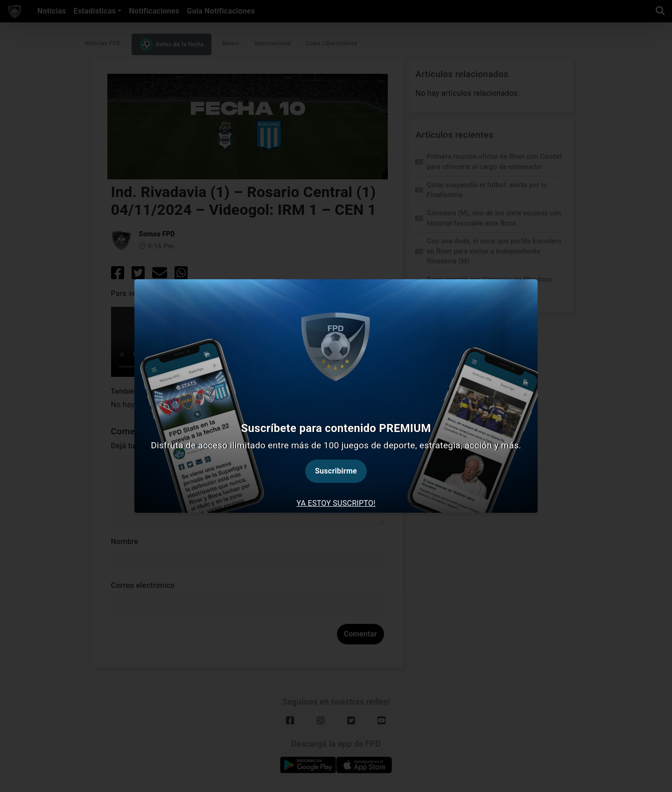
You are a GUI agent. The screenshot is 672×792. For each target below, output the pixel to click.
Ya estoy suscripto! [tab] (336, 503)
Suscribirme (336, 471)
